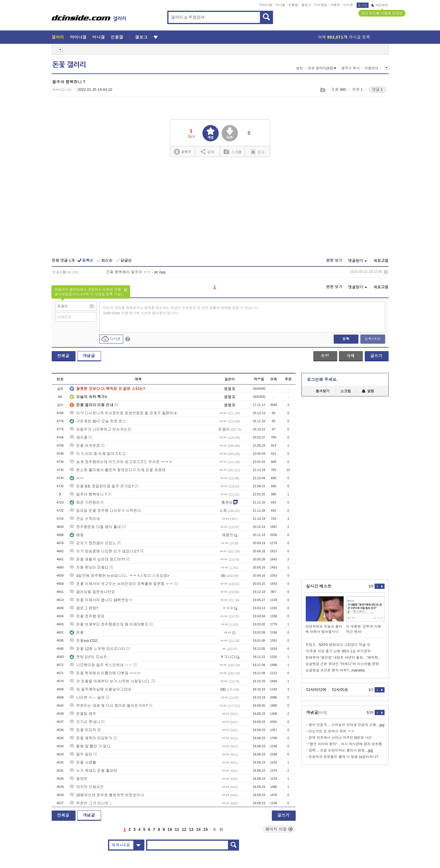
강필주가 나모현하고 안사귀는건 (100, 429)
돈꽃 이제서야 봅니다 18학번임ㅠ (101, 600)
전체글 (63, 356)
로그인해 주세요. (322, 380)
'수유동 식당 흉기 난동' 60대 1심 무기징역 (338, 651)
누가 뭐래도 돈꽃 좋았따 (93, 771)
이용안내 (371, 68)
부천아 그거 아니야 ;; (91, 803)
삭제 (386, 272)
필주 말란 (81, 754)
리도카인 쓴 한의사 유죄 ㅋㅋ (332, 731)
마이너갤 (266, 5)
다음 (215, 829)
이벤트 (335, 5)
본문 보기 (334, 260)
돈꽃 (77, 632)
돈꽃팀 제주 (83, 714)
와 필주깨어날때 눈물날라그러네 (100, 689)
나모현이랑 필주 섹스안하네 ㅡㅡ (101, 665)
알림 (368, 391)
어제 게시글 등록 (344, 37)
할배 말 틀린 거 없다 (90, 746)
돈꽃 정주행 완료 (87, 616)
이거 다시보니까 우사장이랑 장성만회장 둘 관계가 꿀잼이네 (123, 413)
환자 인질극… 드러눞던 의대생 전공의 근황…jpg (347, 725)
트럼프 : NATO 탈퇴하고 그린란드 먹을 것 (338, 645)
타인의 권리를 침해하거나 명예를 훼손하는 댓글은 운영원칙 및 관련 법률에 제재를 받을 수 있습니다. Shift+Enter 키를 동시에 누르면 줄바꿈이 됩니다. (181, 311)
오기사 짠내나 (85, 722)
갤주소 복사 (350, 68)
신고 (258, 151)
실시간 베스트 (319, 586)
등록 (346, 339)
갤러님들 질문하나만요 (92, 592)
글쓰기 (376, 356)
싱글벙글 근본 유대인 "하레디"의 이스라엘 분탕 (342, 664)
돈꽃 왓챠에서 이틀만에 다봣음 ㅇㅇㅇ (105, 673)
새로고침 (381, 261)
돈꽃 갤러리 (69, 65)
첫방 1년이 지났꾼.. (89, 657)
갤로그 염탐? (84, 608)
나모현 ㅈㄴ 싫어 (87, 698)
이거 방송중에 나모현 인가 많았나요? (104, 551)
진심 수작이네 (85, 519)
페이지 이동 (279, 829)
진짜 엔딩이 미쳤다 (89, 567)
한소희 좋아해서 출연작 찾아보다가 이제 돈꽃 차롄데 (118, 470)
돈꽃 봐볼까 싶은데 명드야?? (97, 559)
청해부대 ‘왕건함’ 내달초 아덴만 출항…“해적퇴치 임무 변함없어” (345, 658)
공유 (208, 151)
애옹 (77, 535)
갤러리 (58, 37)
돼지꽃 (79, 437)
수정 (325, 356)
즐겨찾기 (323, 391)
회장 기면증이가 (87, 502)
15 (206, 829)
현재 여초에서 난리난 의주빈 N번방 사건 (340, 738)
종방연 (79, 779)
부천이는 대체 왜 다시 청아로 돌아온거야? (109, 706)
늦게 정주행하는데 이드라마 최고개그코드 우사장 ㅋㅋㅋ (121, 462)
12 (184, 829)
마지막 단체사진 (87, 787)
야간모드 (380, 5)
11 (177, 829)
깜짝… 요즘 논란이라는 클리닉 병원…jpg (341, 750)
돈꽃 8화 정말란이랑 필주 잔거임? (102, 486)
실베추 (183, 152)
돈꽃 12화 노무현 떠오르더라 (97, 649)
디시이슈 (340, 690)
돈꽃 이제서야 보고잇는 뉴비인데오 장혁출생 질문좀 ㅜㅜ (121, 584)
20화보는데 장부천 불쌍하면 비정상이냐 (107, 795)
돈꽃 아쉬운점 (85, 446)
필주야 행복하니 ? (88, 494)
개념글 (89, 356)
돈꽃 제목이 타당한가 (91, 738)
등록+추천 (372, 339)
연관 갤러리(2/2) (322, 68)
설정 (299, 68)
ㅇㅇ (77, 478)
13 (191, 829)
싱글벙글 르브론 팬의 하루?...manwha (335, 670)
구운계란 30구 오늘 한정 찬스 (98, 421)
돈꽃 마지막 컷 (85, 730)
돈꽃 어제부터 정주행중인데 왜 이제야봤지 (109, 624)
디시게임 (321, 5)
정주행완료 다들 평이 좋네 (95, 527)
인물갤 (293, 5)
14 (198, 829)
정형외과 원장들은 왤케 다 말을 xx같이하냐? (343, 757)
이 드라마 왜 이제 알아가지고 (98, 454)
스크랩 (323, 90)
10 (170, 829)
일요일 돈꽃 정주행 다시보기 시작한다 (105, 511)
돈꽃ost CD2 (83, 641)
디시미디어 (316, 690)
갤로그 (306, 5)
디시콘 (348, 5)
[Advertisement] (220, 208)
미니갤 (280, 5)
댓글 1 (377, 90)
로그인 (363, 5)
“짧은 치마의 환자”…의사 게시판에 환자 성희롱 (345, 744)
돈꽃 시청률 (83, 763)
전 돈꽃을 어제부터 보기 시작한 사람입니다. (110, 681)
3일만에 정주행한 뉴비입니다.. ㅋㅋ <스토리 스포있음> (120, 576)
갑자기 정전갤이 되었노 (93, 543)
